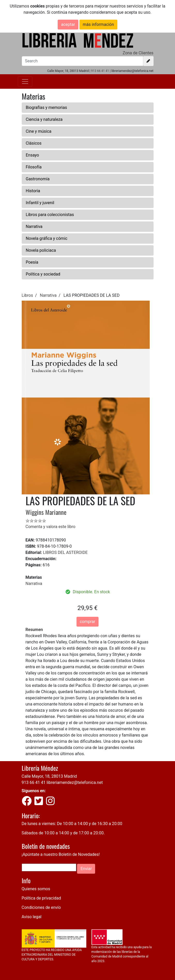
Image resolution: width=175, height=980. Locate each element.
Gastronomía (38, 179)
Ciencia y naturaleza (44, 119)
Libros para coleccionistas (50, 215)
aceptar (68, 24)
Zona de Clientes (138, 53)
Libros (27, 295)
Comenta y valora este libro (51, 527)
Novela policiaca (41, 250)
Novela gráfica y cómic (47, 238)
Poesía (32, 262)
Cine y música (39, 131)
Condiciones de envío (41, 907)
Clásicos (34, 143)
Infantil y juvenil (40, 203)
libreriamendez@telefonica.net (75, 782)
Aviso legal (32, 917)
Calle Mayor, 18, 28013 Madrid (49, 776)
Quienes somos (36, 889)
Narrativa (34, 227)
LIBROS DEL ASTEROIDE (65, 552)
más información (98, 24)
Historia (33, 191)
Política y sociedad (43, 274)
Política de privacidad (41, 898)
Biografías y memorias (47, 107)
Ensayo (32, 155)
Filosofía (34, 167)
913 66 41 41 (100, 71)
